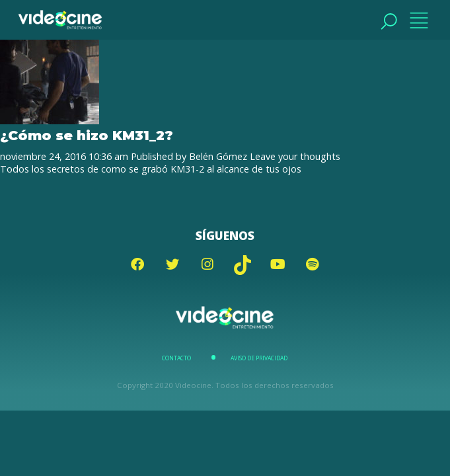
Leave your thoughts (295, 156)
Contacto (176, 358)
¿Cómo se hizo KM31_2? (87, 135)
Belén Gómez (218, 156)
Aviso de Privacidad (259, 358)
